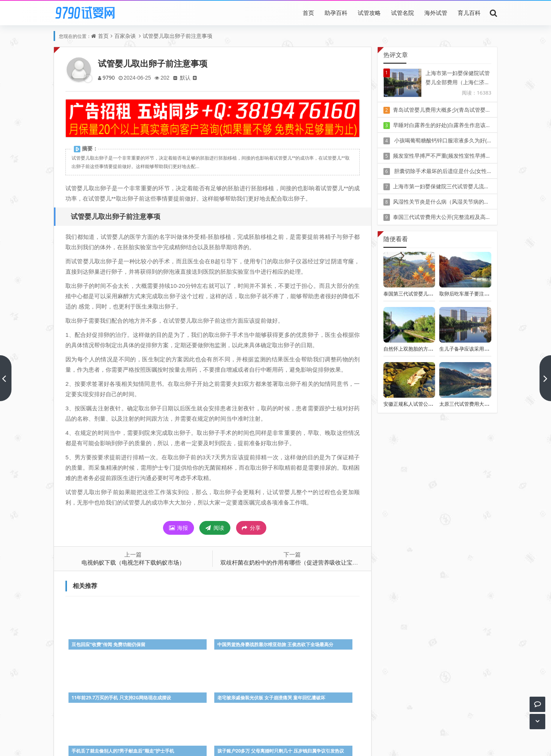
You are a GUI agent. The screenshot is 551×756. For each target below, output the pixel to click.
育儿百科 (469, 13)
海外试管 (436, 13)
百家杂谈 (125, 36)
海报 (179, 528)
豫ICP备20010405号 (289, 733)
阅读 (215, 528)
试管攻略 (369, 13)
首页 (308, 13)
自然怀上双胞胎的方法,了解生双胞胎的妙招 (431, 349)
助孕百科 (336, 13)
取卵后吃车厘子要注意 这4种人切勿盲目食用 (489, 294)
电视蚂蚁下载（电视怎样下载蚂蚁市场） (133, 562)
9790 (109, 78)
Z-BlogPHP (275, 744)
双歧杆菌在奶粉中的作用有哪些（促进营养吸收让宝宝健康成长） (304, 562)
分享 (251, 528)
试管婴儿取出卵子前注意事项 (178, 36)
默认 (188, 78)
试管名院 (403, 13)
